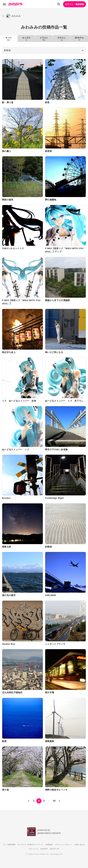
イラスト (44, 39)
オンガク (26, 39)
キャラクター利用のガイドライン (30, 845)
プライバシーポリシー (64, 845)
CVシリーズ (34, 849)
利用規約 (49, 845)
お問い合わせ (80, 845)
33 (54, 801)
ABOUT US (54, 849)
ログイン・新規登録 (74, 4)
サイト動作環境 (9, 845)
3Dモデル (79, 39)
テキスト (62, 39)
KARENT (44, 849)
